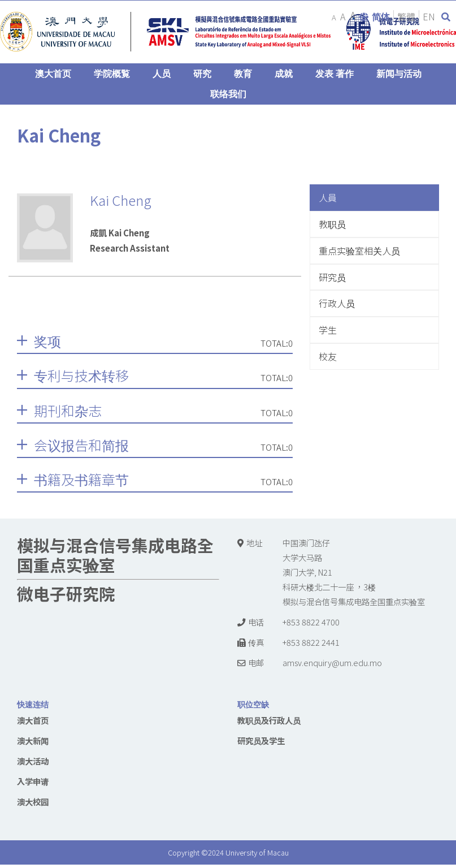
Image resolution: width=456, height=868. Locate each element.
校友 (328, 356)
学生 (328, 330)
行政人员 (337, 303)
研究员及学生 (261, 740)
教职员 (332, 224)
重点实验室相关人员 (359, 251)
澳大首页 (33, 720)
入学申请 (33, 781)
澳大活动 (33, 761)
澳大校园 (33, 802)
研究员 (332, 277)
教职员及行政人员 (269, 720)
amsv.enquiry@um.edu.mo (332, 662)
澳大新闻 (33, 740)
